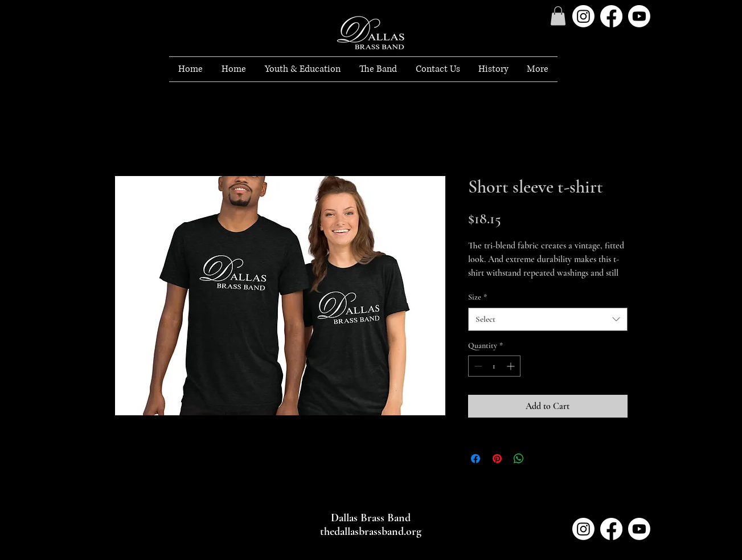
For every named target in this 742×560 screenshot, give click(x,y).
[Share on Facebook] (475, 459)
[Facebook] (611, 16)
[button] (303, 69)
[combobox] (548, 319)
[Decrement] (477, 366)
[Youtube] (639, 16)
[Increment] (512, 366)
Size (477, 297)
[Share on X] (540, 459)
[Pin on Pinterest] (497, 459)
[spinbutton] (494, 366)
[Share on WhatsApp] (519, 459)
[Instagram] (583, 16)
